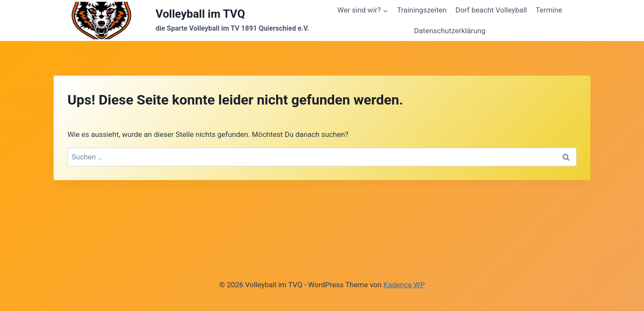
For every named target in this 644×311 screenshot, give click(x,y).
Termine (549, 10)
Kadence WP (404, 285)
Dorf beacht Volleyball (491, 10)
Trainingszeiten (422, 10)
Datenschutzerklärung (450, 31)
